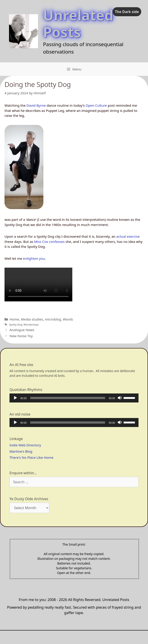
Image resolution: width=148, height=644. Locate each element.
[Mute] (120, 398)
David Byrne (36, 105)
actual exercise (128, 236)
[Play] (15, 398)
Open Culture (96, 105)
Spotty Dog (16, 324)
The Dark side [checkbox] (127, 12)
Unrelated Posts (78, 23)
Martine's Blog (21, 451)
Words (68, 319)
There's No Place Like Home (31, 457)
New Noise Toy (21, 336)
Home (14, 319)
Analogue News (22, 330)
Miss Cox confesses (49, 242)
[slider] (68, 398)
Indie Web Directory (25, 445)
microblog (53, 319)
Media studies (32, 319)
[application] (74, 398)
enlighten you (34, 258)
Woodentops (31, 324)
